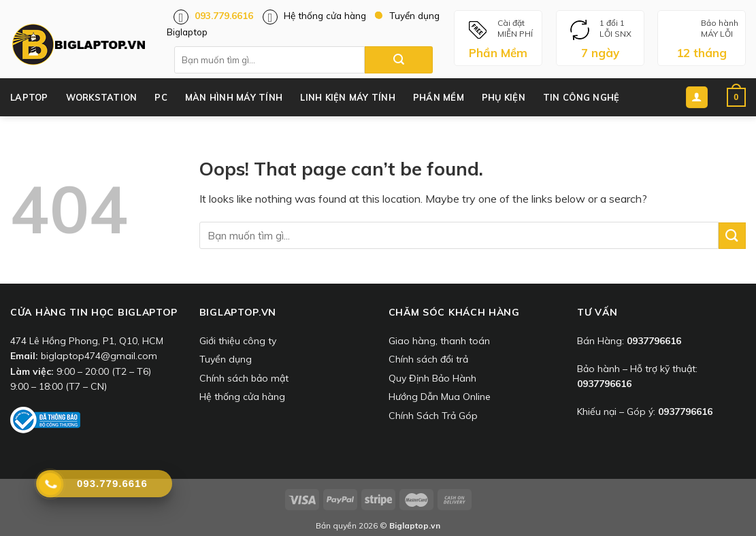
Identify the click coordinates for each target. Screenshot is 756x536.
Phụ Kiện (504, 97)
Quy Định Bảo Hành (432, 378)
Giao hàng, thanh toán (439, 341)
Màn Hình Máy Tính (234, 97)
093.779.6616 (224, 15)
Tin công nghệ (581, 97)
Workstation (102, 97)
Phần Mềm (439, 97)
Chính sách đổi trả (428, 359)
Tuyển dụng (226, 359)
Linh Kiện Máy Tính (348, 97)
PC (161, 97)
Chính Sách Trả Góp (433, 416)
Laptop (29, 97)
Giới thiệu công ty (238, 341)
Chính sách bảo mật (244, 378)
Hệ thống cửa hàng (325, 15)
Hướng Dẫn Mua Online (440, 397)
